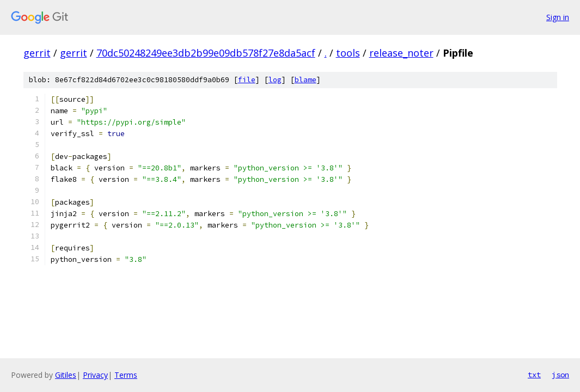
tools (348, 53)
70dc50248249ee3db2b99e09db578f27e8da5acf (206, 53)
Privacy (95, 375)
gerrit (37, 53)
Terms (126, 375)
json (560, 375)
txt (534, 375)
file (247, 80)
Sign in (558, 17)
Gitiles (66, 375)
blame (306, 80)
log (275, 80)
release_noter (401, 53)
